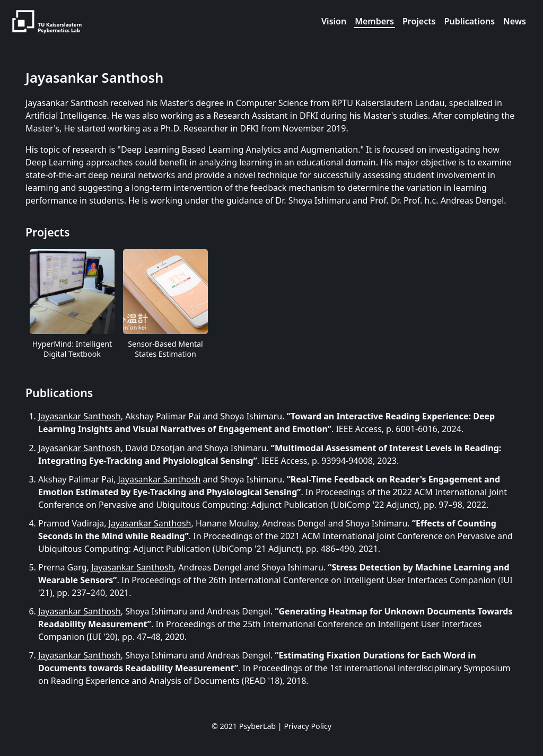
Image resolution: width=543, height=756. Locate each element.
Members (374, 21)
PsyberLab (257, 726)
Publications (470, 21)
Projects (419, 21)
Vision (334, 21)
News (515, 21)
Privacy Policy (308, 726)
